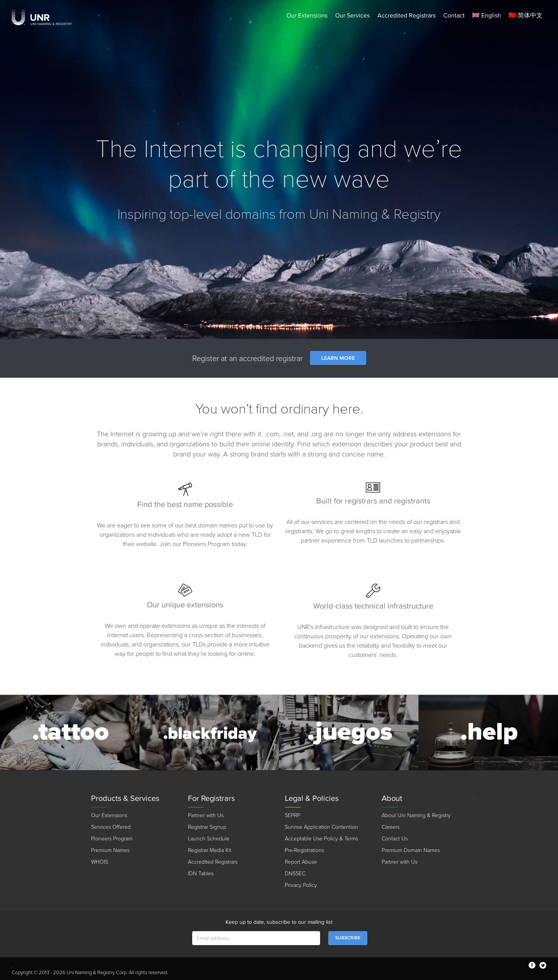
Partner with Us (206, 815)
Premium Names (110, 850)
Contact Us (395, 839)
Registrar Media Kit (210, 850)
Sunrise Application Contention (321, 827)
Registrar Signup (207, 827)
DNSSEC (295, 874)
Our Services (352, 16)
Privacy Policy (301, 885)
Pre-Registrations (304, 850)
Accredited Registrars (406, 16)
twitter (543, 965)
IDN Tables (201, 874)
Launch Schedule (209, 839)
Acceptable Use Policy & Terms (321, 839)
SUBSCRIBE (348, 938)
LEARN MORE (338, 358)
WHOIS (100, 862)
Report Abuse (301, 862)
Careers (391, 827)
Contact (454, 16)
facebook (532, 965)
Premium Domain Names (411, 850)
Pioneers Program (112, 839)
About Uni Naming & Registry (416, 815)
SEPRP (293, 815)
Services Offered (111, 827)
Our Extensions (307, 16)
